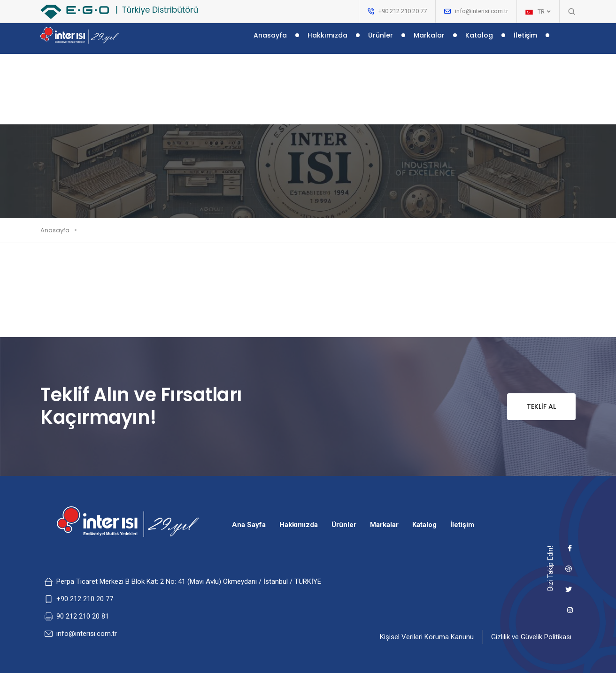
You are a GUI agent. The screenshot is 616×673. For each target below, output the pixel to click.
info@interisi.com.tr (481, 11)
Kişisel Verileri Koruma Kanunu (427, 637)
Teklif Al (531, 407)
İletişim (525, 41)
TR (538, 12)
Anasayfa (270, 41)
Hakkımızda (327, 41)
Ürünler (381, 41)
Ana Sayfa (249, 525)
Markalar (429, 41)
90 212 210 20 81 (83, 616)
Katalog (479, 41)
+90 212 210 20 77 (85, 599)
